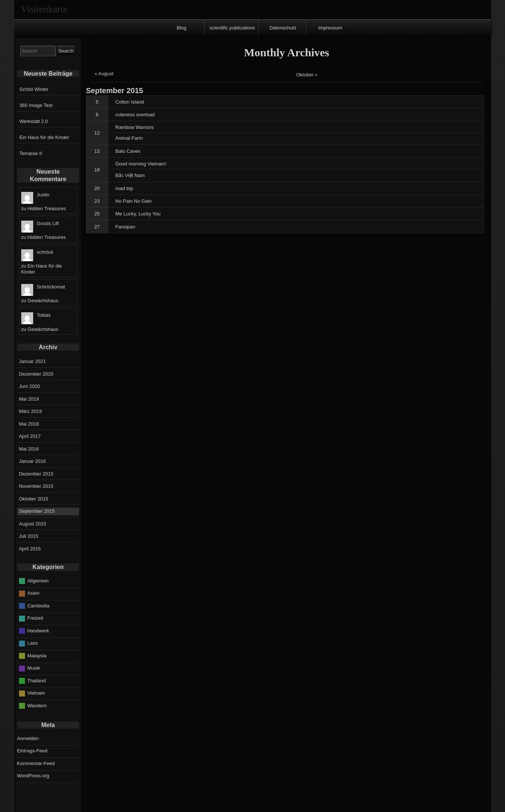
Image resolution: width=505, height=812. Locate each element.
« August (104, 74)
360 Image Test (36, 105)
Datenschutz (283, 28)
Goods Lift (48, 223)
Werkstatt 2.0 (34, 121)
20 (97, 188)
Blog (182, 28)
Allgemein (38, 581)
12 (97, 133)
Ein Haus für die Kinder (44, 137)
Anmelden (28, 738)
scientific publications (232, 28)
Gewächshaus (43, 301)
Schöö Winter (34, 89)
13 (97, 151)
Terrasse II (31, 153)
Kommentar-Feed (36, 763)
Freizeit (35, 618)
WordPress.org (33, 776)
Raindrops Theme (297, 805)
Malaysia (37, 656)
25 (97, 214)
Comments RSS (254, 805)
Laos (32, 643)
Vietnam (36, 693)
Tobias (44, 315)
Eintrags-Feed (32, 751)
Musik (34, 668)
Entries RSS (209, 805)
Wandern (37, 706)
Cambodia (38, 606)
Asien (33, 593)
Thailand (37, 681)
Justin (43, 195)
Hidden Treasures (47, 208)
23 (97, 201)
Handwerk (38, 631)
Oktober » (307, 75)
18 (97, 170)
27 (97, 227)
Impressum (330, 28)
